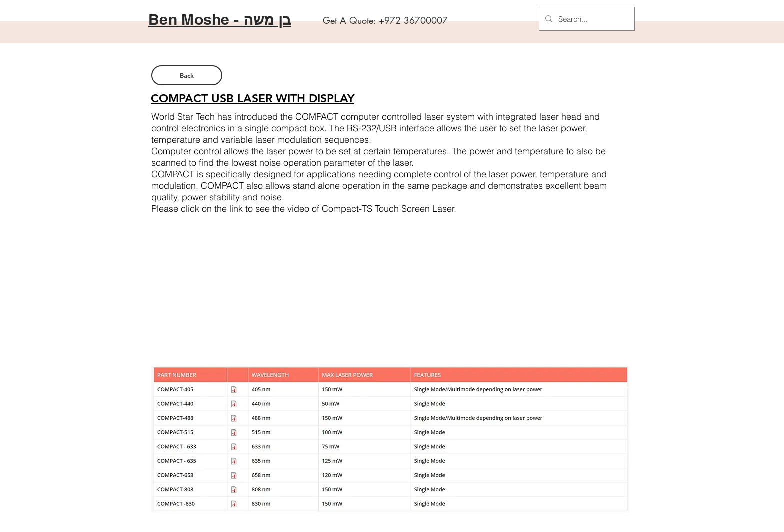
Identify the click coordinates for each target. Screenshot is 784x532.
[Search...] (586, 19)
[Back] (187, 75)
